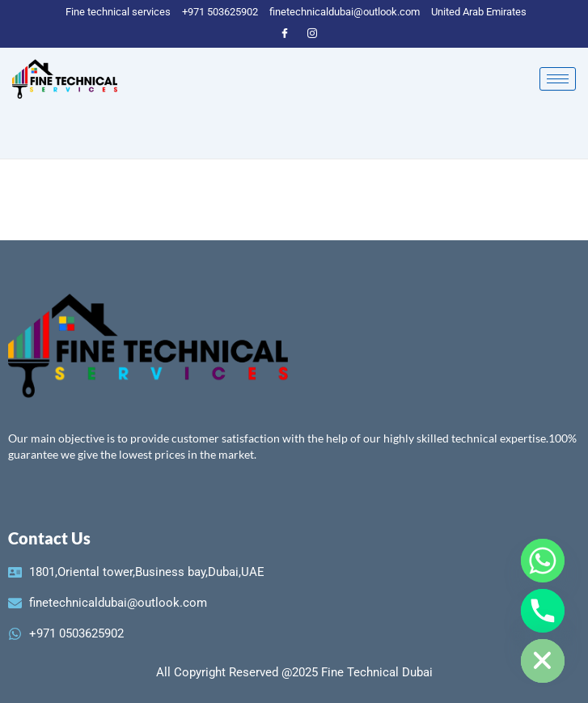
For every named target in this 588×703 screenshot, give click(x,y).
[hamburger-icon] (558, 79)
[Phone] (543, 611)
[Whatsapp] (543, 561)
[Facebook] (285, 32)
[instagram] (312, 32)
